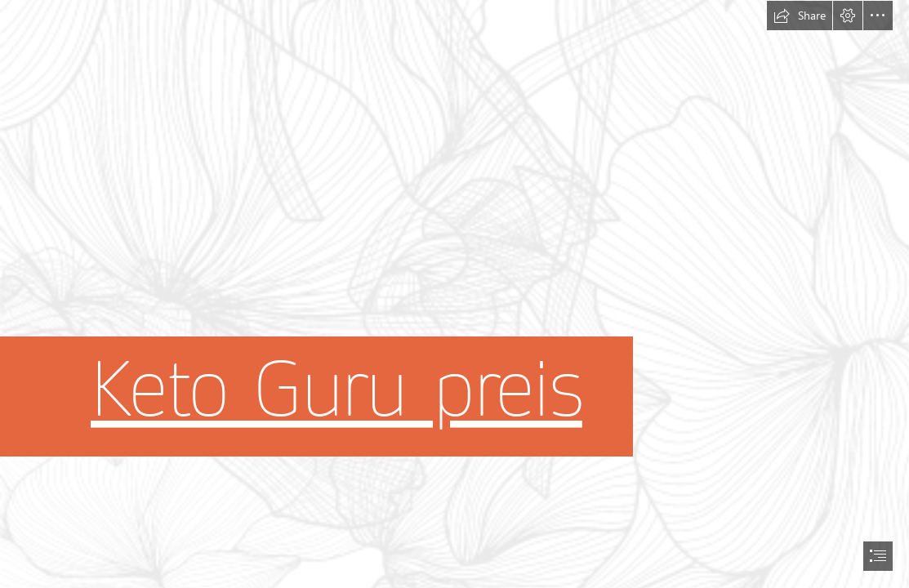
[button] (800, 16)
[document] (454, 294)
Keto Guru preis (336, 390)
